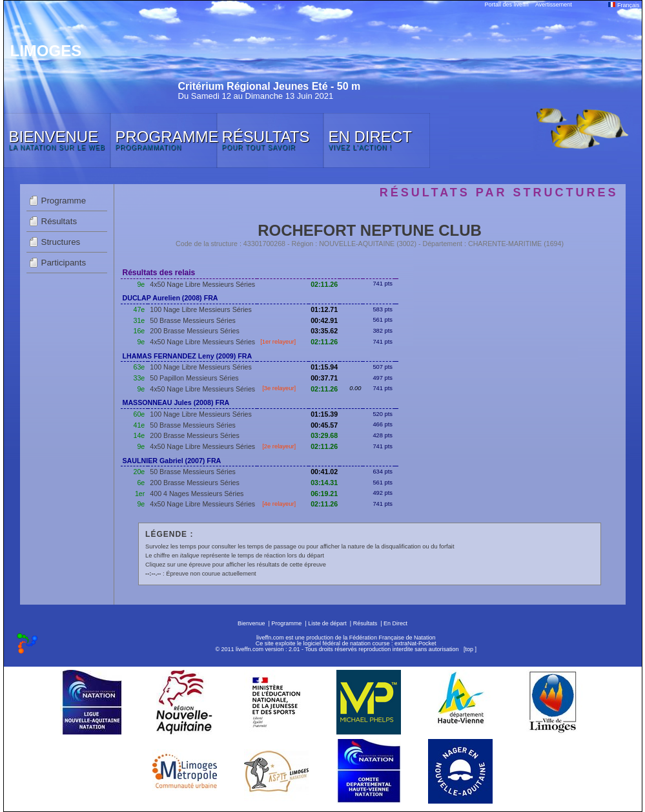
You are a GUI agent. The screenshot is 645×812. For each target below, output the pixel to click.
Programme (64, 201)
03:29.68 (324, 435)
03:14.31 (324, 483)
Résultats (59, 221)
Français (624, 5)
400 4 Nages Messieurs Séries (197, 494)
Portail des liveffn (507, 5)
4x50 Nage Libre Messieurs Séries (202, 284)
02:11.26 (324, 284)
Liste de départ (327, 623)
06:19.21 (324, 494)
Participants (64, 263)
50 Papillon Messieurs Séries (194, 378)
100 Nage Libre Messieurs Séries (201, 309)
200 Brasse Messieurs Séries (195, 331)
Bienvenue (251, 623)
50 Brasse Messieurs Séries (193, 320)
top (469, 649)
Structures (61, 242)
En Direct (395, 623)
